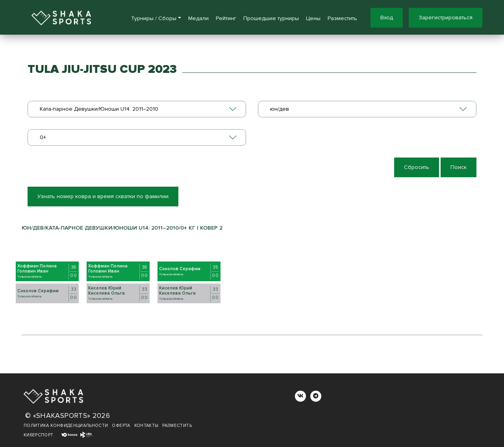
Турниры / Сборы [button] (154, 18)
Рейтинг (226, 18)
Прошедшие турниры (271, 18)
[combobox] (137, 109)
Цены (313, 18)
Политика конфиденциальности (66, 426)
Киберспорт (39, 435)
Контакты (146, 426)
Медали (198, 18)
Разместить (342, 18)
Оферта (121, 426)
